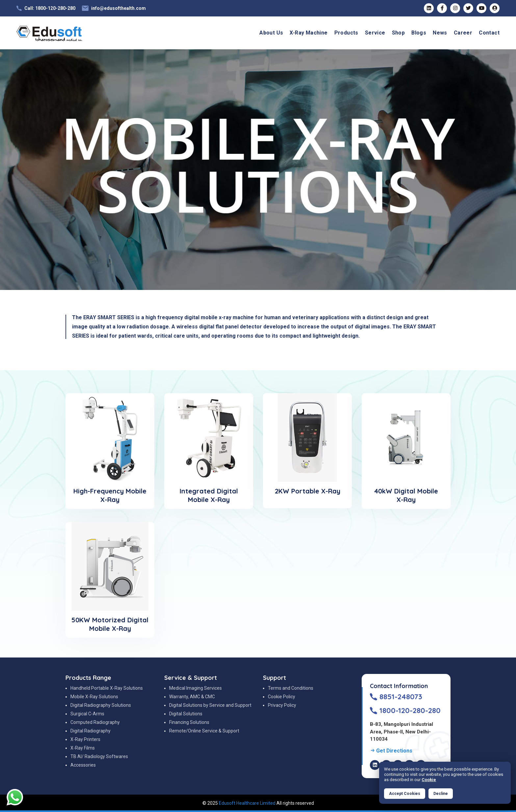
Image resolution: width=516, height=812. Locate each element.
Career (463, 33)
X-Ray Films (83, 748)
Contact (489, 33)
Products (346, 33)
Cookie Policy (282, 697)
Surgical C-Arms (87, 714)
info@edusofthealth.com (118, 8)
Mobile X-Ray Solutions (94, 697)
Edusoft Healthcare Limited (247, 803)
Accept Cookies (405, 794)
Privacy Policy (282, 705)
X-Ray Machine (309, 33)
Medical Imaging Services (195, 688)
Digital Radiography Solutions (101, 705)
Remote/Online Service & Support (204, 731)
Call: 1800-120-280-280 (50, 8)
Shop (399, 33)
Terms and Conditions (291, 688)
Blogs (419, 33)
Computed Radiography (95, 722)
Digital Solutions (186, 714)
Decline (441, 794)
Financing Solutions (189, 722)
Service (375, 33)
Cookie (429, 780)
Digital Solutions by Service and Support (210, 705)
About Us (271, 33)
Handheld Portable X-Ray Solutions (107, 688)
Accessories (83, 765)
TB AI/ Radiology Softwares (99, 756)
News (440, 33)
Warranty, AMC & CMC (192, 697)
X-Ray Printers (85, 739)
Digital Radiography (90, 731)
